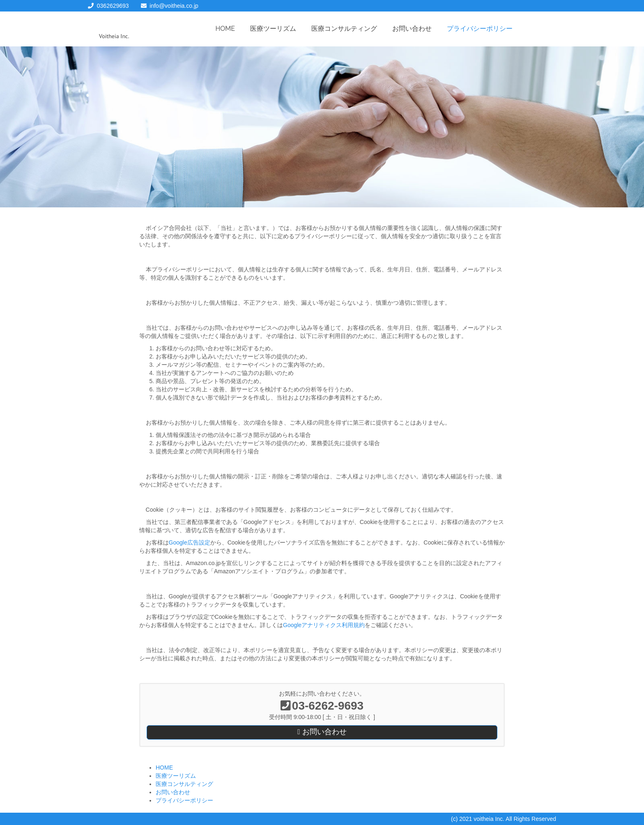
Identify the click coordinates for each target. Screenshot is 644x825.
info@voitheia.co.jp (174, 6)
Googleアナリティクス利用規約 (324, 625)
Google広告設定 (190, 542)
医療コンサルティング (344, 29)
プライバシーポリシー (480, 29)
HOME (225, 29)
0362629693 (113, 6)
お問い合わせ (412, 29)
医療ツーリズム (273, 29)
